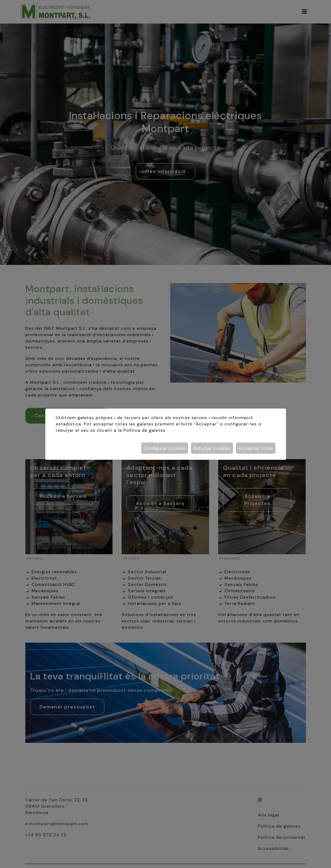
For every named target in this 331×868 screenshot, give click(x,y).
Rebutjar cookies (212, 448)
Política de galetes (145, 430)
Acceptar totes (256, 448)
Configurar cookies (165, 448)
